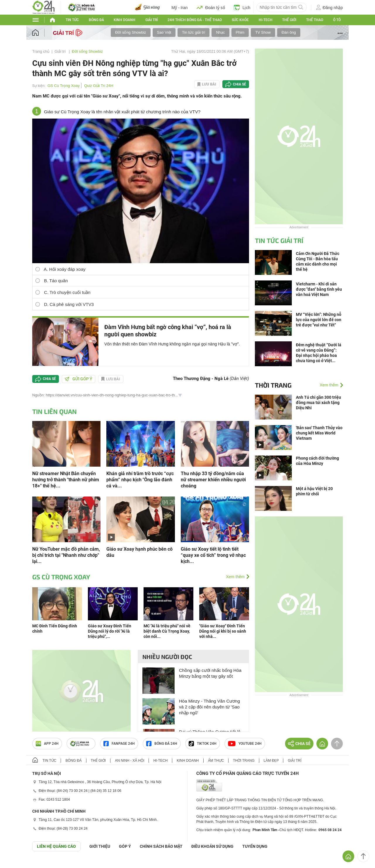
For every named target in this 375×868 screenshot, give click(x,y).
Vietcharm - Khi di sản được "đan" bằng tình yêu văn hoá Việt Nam (319, 289)
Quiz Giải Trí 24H (99, 86)
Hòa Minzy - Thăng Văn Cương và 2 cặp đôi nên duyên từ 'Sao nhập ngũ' (209, 707)
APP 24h (47, 744)
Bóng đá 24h (162, 744)
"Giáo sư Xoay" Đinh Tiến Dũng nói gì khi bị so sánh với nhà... (223, 631)
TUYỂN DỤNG (255, 846)
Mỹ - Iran (179, 8)
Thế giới (289, 20)
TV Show (263, 32)
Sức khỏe (240, 20)
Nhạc (220, 32)
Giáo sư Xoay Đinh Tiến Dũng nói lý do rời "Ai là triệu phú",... (110, 631)
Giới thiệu (100, 846)
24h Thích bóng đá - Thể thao (195, 20)
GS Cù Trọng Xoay (64, 86)
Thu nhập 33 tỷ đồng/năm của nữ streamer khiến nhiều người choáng (213, 480)
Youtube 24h (245, 744)
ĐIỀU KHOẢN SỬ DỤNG (212, 846)
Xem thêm (235, 577)
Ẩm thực (216, 761)
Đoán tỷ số (211, 7)
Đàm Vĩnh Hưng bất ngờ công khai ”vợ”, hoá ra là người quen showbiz (168, 331)
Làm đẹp (271, 761)
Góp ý (125, 846)
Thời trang (273, 385)
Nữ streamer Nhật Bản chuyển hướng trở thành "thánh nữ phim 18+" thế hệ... (66, 480)
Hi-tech (266, 20)
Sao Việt (164, 32)
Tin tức (72, 20)
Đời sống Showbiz (131, 32)
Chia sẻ (240, 84)
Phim (240, 32)
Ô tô (337, 20)
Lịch (242, 7)
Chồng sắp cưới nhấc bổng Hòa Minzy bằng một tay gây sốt (210, 673)
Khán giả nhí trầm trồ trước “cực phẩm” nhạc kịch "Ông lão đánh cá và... (140, 480)
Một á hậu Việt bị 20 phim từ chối (314, 491)
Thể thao (315, 20)
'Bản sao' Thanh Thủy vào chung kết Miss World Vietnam (319, 433)
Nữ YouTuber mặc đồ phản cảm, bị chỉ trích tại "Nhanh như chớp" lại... (66, 555)
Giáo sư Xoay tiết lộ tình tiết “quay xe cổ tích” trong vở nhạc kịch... (213, 555)
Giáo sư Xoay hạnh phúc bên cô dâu (139, 552)
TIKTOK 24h (203, 744)
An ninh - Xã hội (129, 761)
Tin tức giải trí (194, 32)
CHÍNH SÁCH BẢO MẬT (161, 846)
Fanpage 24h (119, 744)
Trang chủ (41, 51)
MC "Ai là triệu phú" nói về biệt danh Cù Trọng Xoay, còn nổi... (167, 631)
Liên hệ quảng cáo (56, 846)
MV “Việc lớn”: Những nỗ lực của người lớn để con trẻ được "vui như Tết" (319, 320)
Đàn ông (289, 32)
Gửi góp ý (79, 379)
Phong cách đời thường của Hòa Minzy (317, 461)
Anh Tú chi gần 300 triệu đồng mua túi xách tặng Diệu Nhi (318, 403)
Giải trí (151, 20)
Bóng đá (96, 20)
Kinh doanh (125, 20)
